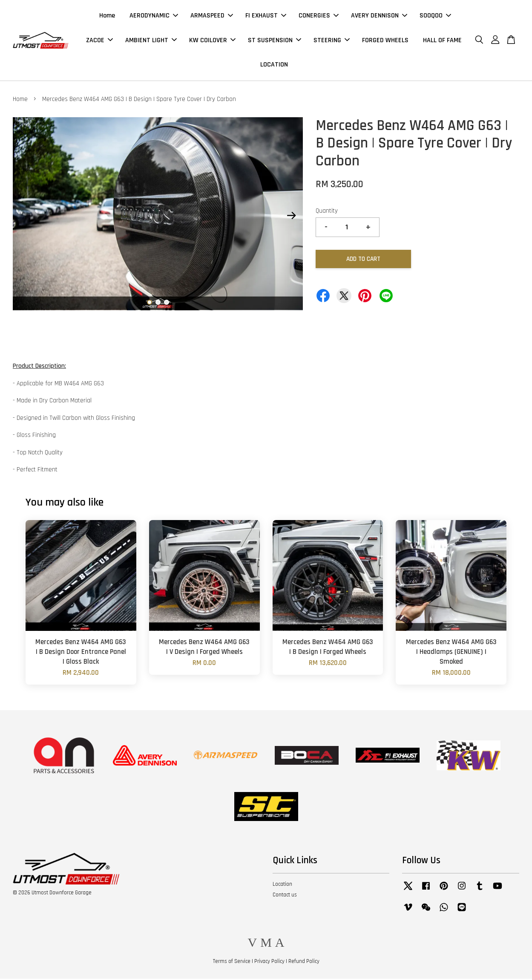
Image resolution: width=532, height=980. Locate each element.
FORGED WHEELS (385, 41)
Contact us (285, 896)
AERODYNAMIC (154, 16)
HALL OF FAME (442, 41)
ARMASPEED (212, 16)
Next (291, 217)
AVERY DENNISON (379, 16)
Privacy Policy (269, 963)
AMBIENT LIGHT (151, 41)
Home (107, 16)
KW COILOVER (212, 41)
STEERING (332, 41)
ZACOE (99, 41)
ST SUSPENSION (275, 41)
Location (282, 885)
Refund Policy (304, 963)
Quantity (327, 212)
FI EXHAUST (266, 16)
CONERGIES (319, 16)
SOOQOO (435, 16)
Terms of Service (232, 963)
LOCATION (274, 65)
